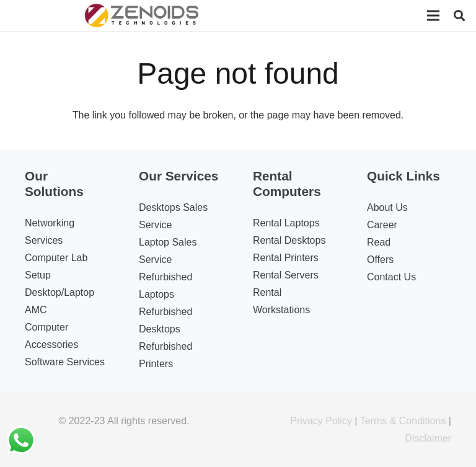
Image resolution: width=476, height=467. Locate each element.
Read (379, 242)
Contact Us (391, 277)
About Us (387, 207)
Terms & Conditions (403, 421)
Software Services (65, 362)
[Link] (142, 16)
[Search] (459, 16)
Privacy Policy (321, 421)
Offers (380, 260)
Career (382, 225)
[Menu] (433, 16)
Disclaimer (428, 438)
